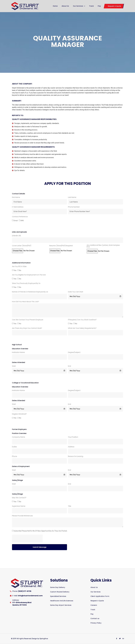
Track (91, 6)
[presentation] (27, 539)
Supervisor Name (19, 506)
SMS (22, 221)
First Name (16, 198)
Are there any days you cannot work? (27, 328)
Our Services (79, 6)
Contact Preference (20, 217)
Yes (15, 270)
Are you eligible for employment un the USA (29, 275)
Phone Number (74, 207)
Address (71, 447)
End (69, 366)
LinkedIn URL (16, 236)
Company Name (19, 437)
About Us (65, 6)
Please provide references (22, 516)
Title (70, 506)
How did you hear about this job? (25, 302)
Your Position (73, 437)
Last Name (72, 198)
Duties (14, 447)
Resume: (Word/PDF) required (61, 246)
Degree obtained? (19, 414)
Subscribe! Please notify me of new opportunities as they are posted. (41, 531)
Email (16, 221)
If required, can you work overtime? (82, 320)
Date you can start (76, 292)
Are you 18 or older (19, 267)
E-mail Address (18, 207)
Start (14, 366)
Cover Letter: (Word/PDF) (22, 246)
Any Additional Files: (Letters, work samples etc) (103, 246)
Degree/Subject (74, 353)
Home (55, 6)
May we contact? (19, 498)
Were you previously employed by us (26, 283)
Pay (99, 6)
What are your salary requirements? (82, 328)
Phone (15, 456)
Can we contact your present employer (28, 320)
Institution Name (18, 353)
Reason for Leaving (76, 456)
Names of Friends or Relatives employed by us (30, 292)
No (20, 270)
